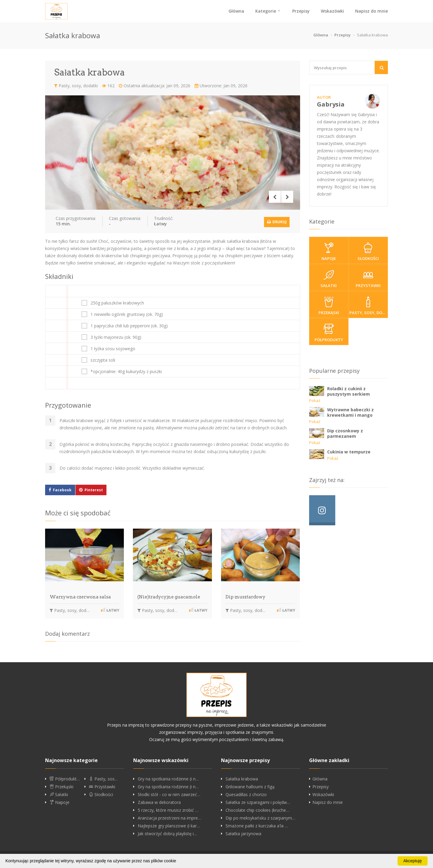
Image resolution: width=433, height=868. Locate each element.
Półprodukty (329, 333)
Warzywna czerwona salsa (80, 596)
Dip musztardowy (246, 596)
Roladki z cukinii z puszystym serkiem (349, 391)
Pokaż (315, 400)
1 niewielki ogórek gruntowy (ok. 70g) (127, 314)
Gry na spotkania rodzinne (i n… (168, 778)
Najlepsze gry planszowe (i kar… (169, 825)
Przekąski (329, 306)
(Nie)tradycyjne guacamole (169, 596)
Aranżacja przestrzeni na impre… (169, 817)
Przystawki (368, 279)
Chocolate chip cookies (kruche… (257, 809)
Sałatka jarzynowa (243, 833)
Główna (236, 11)
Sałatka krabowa (242, 778)
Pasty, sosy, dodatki (76, 86)
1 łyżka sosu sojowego (113, 348)
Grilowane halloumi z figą (250, 786)
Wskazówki (332, 11)
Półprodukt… (65, 778)
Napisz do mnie (372, 11)
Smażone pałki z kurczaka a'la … (257, 825)
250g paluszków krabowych (117, 302)
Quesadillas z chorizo (246, 794)
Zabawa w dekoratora (159, 802)
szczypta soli (103, 360)
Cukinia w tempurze (349, 452)
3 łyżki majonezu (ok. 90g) (116, 337)
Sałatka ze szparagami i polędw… (258, 802)
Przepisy (301, 11)
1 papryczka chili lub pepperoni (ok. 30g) (129, 325)
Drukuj (277, 221)
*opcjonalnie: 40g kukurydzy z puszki (126, 371)
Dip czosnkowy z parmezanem (345, 433)
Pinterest (94, 489)
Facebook (62, 489)
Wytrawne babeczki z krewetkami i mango (350, 412)
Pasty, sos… (103, 778)
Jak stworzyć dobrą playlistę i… (167, 833)
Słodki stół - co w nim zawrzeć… (169, 794)
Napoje (329, 252)
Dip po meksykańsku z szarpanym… (260, 817)
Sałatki (329, 279)
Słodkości (368, 252)
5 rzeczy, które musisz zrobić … (168, 809)
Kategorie (266, 11)
